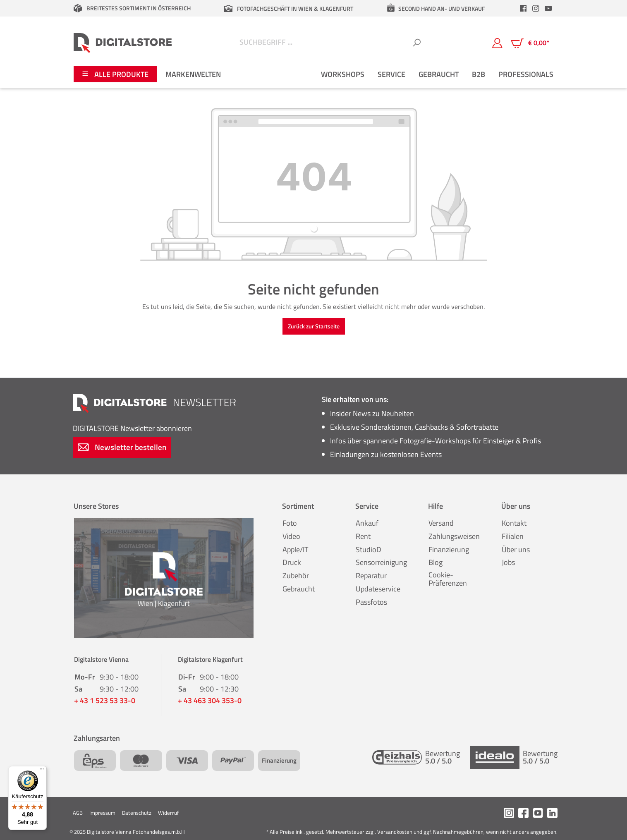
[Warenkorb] (530, 43)
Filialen (513, 536)
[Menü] (42, 771)
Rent (363, 536)
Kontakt (514, 523)
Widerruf (168, 813)
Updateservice (378, 589)
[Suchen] (416, 43)
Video (291, 536)
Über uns (516, 549)
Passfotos (371, 602)
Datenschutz (137, 813)
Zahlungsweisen (454, 536)
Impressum (102, 813)
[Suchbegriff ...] (322, 43)
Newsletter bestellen (122, 447)
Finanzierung (449, 549)
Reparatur (371, 576)
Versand (441, 523)
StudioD (369, 549)
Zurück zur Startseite (314, 326)
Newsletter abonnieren (132, 428)
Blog (436, 562)
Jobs (508, 562)
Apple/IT (295, 549)
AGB (78, 813)
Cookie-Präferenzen (448, 579)
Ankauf (367, 523)
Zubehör (296, 576)
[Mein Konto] (497, 43)
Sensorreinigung (381, 562)
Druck (292, 562)
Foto (290, 523)
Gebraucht (299, 589)
